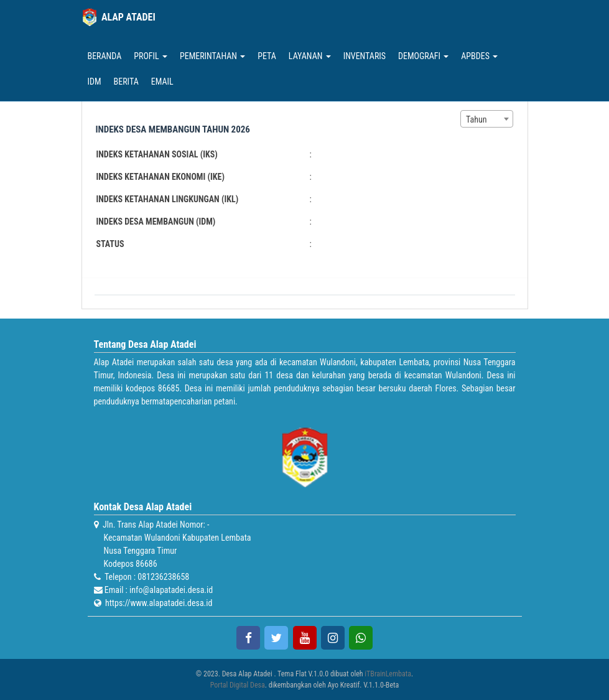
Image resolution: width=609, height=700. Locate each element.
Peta (267, 56)
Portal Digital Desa (238, 685)
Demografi (423, 56)
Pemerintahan (212, 56)
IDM (95, 82)
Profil (151, 56)
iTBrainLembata (388, 674)
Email (162, 82)
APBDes (479, 56)
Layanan (310, 56)
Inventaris (365, 56)
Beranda (105, 56)
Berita (126, 82)
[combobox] (487, 119)
